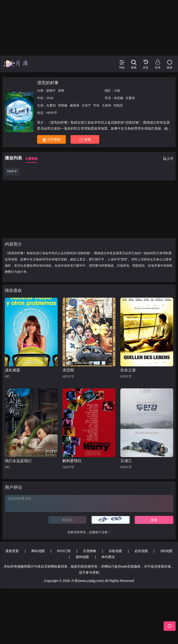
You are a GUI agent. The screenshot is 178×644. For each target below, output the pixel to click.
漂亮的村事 (48, 83)
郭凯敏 (63, 105)
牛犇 (96, 105)
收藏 (85, 140)
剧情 (61, 91)
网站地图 (38, 551)
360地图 (166, 551)
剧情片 (51, 91)
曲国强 (75, 105)
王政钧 (107, 105)
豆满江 (126, 461)
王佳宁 (86, 105)
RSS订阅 (64, 551)
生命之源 (128, 370)
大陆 (117, 91)
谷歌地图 (115, 551)
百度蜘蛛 (90, 551)
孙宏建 (119, 98)
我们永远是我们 (18, 461)
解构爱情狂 (72, 461)
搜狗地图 (82, 557)
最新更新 (12, 551)
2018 (50, 98)
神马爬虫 (108, 557)
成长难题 (12, 370)
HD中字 (12, 171)
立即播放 (52, 140)
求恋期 (68, 370)
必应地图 (141, 551)
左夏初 (130, 98)
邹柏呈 (118, 105)
